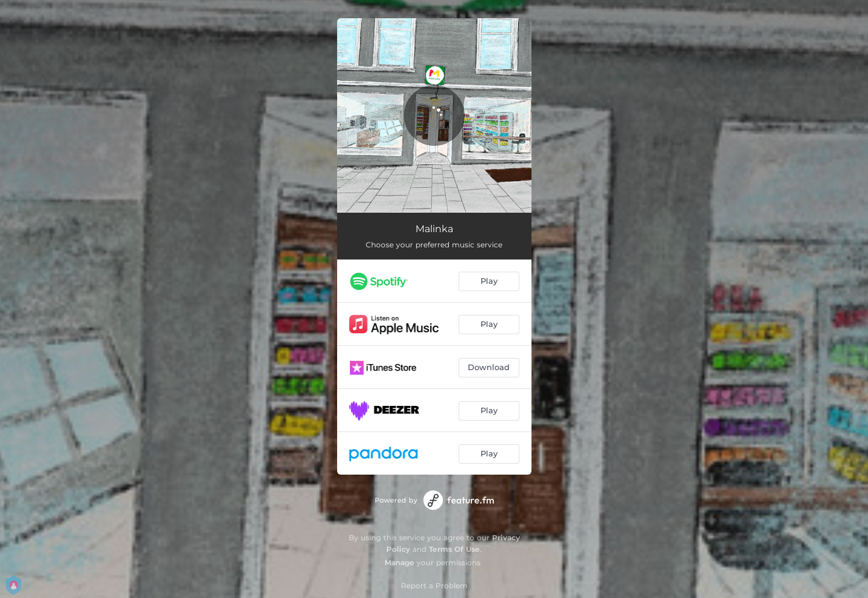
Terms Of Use (454, 549)
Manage (399, 562)
